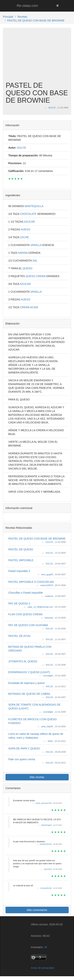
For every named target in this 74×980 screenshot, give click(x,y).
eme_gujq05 (47, 574)
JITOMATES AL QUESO (23, 661)
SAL (35, 261)
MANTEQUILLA (34, 206)
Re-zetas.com (27, 6)
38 (46, 947)
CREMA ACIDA (29, 307)
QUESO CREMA (36, 276)
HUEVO (26, 229)
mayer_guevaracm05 (44, 803)
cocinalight (48, 676)
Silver (51, 741)
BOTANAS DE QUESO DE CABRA (29, 694)
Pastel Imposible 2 (19, 571)
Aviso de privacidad (42, 968)
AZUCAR (29, 222)
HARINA (23, 253)
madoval (49, 596)
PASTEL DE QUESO (21, 549)
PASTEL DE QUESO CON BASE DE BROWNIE (37, 539)
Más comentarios (37, 910)
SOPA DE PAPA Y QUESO (24, 748)
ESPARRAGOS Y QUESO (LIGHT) (29, 672)
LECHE (24, 237)
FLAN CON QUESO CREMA (26, 614)
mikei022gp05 (47, 825)
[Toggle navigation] (57, 6)
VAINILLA (36, 245)
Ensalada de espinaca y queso (27, 683)
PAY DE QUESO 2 (19, 603)
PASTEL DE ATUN (19, 636)
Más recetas (37, 777)
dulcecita (49, 618)
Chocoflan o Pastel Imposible (26, 593)
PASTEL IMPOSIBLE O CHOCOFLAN (31, 582)
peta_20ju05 (47, 726)
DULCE (50, 542)
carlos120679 (47, 585)
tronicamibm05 (46, 888)
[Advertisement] (37, 57)
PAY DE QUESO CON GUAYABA (28, 625)
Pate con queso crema (22, 759)
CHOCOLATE (28, 214)
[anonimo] (48, 869)
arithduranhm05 (46, 844)
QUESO (28, 268)
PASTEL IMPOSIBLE (21, 560)
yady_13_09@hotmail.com (41, 607)
